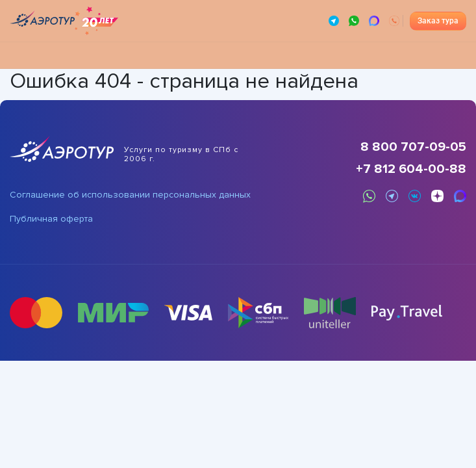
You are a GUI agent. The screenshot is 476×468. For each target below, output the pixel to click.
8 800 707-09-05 (413, 147)
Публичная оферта (51, 219)
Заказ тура (438, 21)
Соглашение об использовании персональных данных (130, 195)
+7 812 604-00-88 (411, 169)
